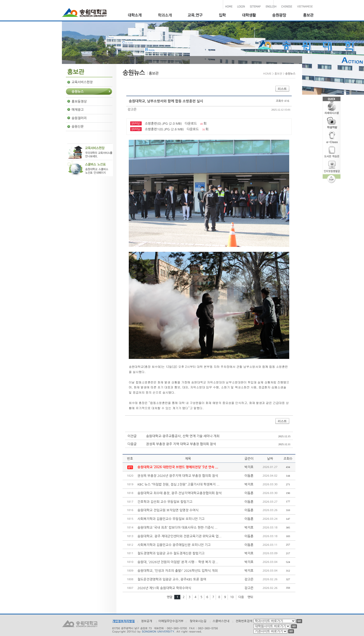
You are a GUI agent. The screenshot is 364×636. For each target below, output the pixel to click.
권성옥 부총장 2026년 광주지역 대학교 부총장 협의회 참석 (178, 476)
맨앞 (170, 597)
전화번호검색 (244, 621)
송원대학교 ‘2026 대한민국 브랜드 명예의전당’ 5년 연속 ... (178, 467)
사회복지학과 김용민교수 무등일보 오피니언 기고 (171, 519)
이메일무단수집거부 (171, 621)
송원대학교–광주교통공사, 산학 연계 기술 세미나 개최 (183, 436)
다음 (241, 597)
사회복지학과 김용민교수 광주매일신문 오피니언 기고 (174, 545)
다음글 (132, 444)
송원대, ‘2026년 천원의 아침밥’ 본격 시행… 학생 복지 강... (178, 562)
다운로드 (191, 124)
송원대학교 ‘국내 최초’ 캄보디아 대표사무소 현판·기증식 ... (177, 528)
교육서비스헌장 (82, 82)
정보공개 (146, 621)
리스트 (282, 89)
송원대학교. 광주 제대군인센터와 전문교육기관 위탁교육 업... (179, 536)
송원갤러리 (79, 118)
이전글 (132, 436)
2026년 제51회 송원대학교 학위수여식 (164, 588)
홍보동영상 (79, 101)
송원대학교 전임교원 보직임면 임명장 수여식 (168, 510)
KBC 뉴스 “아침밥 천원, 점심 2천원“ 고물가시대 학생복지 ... (178, 484)
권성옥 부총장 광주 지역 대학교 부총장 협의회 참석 (181, 444)
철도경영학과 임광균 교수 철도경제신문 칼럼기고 (171, 553)
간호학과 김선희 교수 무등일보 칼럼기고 (165, 502)
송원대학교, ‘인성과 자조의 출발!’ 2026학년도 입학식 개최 (178, 571)
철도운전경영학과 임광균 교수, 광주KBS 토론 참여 (172, 579)
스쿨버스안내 (221, 621)
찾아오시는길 (198, 621)
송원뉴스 (78, 92)
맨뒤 (250, 597)
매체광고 (78, 110)
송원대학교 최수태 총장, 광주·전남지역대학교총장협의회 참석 (180, 493)
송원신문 (78, 127)
